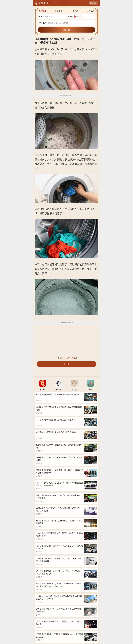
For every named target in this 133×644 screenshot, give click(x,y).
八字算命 (43, 11)
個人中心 (94, 3)
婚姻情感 (75, 11)
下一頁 (66, 364)
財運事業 (58, 11)
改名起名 (90, 11)
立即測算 (66, 30)
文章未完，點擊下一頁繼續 (66, 358)
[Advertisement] (66, 341)
